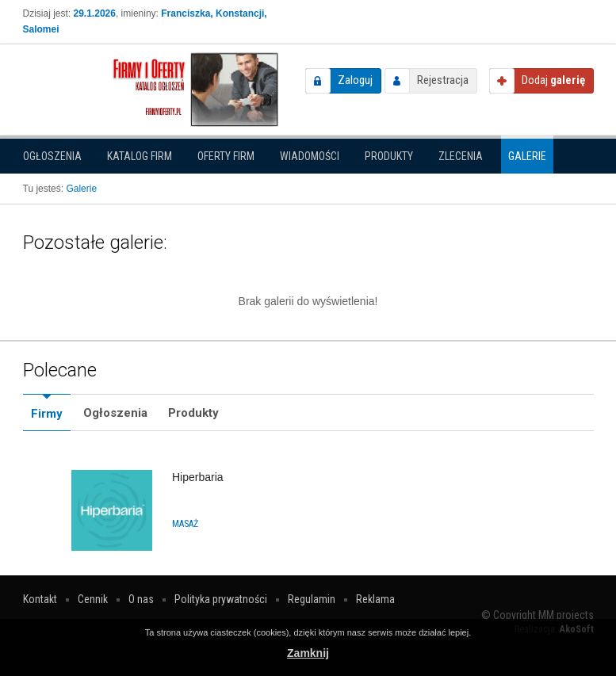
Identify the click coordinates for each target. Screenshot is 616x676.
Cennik (93, 599)
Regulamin (312, 599)
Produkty (389, 156)
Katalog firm (140, 156)
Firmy (47, 414)
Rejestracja (443, 80)
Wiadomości (310, 156)
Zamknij (308, 653)
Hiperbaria (198, 477)
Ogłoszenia (52, 156)
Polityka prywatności (221, 599)
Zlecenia (461, 156)
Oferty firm (226, 156)
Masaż (185, 524)
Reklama (375, 599)
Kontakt (40, 599)
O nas (141, 599)
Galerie (527, 156)
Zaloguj (355, 80)
